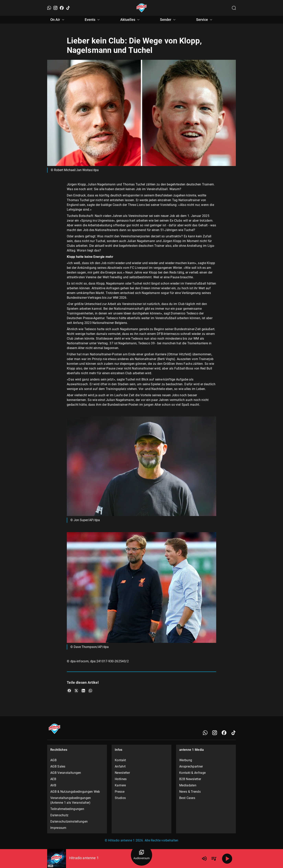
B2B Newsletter (190, 779)
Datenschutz (59, 815)
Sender (168, 20)
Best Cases (187, 798)
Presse (120, 792)
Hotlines (121, 779)
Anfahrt (120, 766)
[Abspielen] (227, 859)
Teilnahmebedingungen (67, 809)
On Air (58, 20)
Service (205, 20)
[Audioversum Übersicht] (141, 855)
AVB (53, 785)
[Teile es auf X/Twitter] (76, 691)
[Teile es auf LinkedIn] (83, 691)
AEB (53, 779)
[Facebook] (62, 8)
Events (93, 20)
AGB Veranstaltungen (66, 773)
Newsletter (122, 773)
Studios (120, 798)
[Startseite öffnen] (142, 8)
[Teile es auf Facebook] (69, 691)
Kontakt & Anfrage (192, 773)
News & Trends (190, 792)
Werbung (186, 760)
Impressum (58, 828)
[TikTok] (68, 8)
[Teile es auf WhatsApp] (90, 691)
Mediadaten (188, 785)
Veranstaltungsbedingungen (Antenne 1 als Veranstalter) (71, 800)
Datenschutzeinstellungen (69, 821)
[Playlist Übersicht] (214, 859)
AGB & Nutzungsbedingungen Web (75, 792)
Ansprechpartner (191, 766)
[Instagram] (55, 8)
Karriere (120, 785)
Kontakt (120, 760)
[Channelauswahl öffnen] (234, 8)
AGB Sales (58, 766)
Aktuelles (130, 20)
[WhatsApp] (49, 8)
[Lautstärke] (204, 859)
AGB (53, 760)
